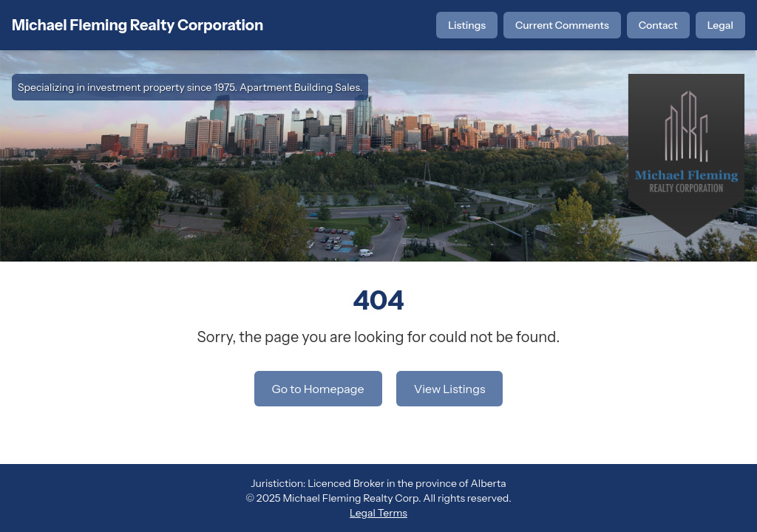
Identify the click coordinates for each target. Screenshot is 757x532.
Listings (467, 25)
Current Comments (562, 25)
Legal (720, 25)
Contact (658, 25)
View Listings (450, 389)
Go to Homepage (318, 389)
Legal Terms (378, 513)
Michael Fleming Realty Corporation (138, 25)
